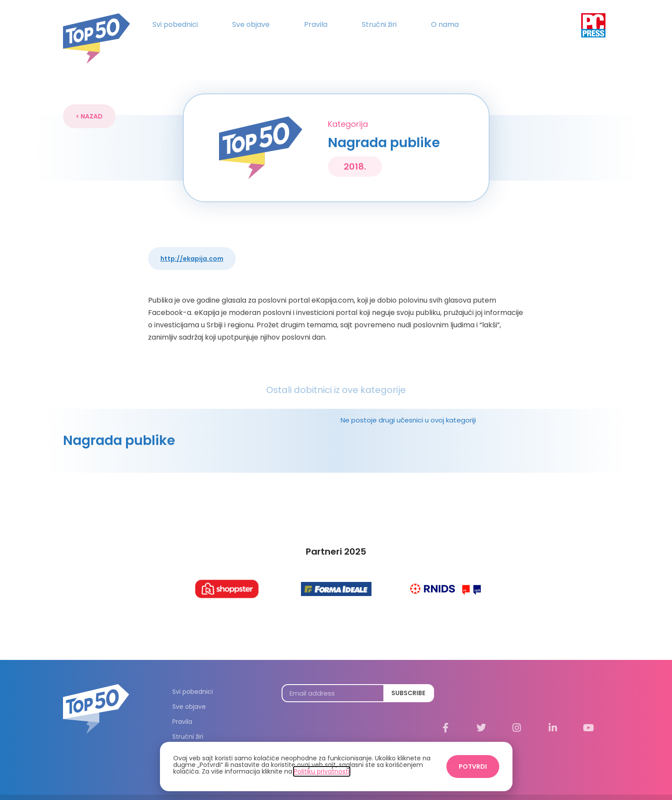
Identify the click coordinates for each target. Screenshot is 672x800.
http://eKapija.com (192, 242)
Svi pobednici (175, 24)
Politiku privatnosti (322, 771)
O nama (445, 24)
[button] (89, 100)
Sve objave (251, 24)
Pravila (316, 24)
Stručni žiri (379, 24)
